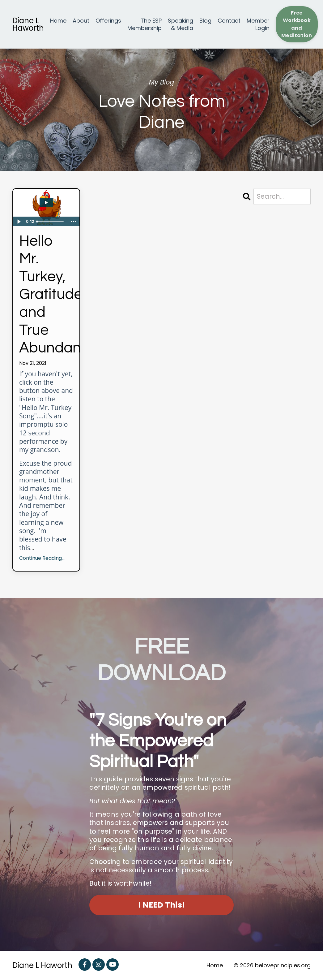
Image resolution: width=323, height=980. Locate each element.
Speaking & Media (181, 24)
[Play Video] (19, 222)
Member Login (258, 24)
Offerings (108, 21)
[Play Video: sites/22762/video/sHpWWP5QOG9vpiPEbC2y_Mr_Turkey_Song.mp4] (46, 203)
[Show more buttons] (74, 222)
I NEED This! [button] (161, 905)
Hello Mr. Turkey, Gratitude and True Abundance (46, 295)
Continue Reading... (42, 558)
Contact (229, 21)
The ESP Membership (144, 24)
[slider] (51, 222)
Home (58, 21)
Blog (205, 21)
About (81, 21)
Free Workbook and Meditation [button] (297, 24)
